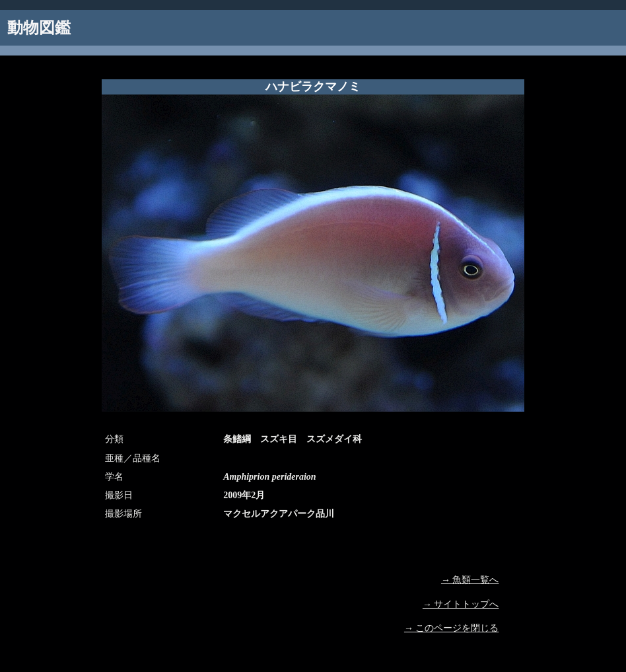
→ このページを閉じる (452, 628)
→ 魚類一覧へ (470, 580)
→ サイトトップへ (461, 604)
